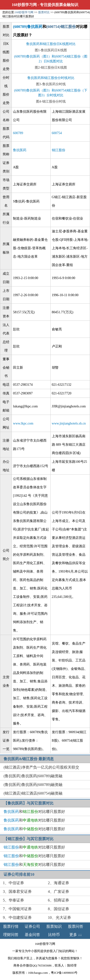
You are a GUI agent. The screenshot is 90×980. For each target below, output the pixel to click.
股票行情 (11, 926)
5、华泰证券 (13, 900)
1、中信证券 (13, 883)
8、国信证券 (59, 909)
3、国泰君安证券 (17, 892)
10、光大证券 (60, 918)
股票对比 (44, 12)
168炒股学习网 (24, 5)
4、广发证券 (59, 892)
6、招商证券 (59, 900)
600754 (57, 133)
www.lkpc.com (23, 423)
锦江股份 (59, 150)
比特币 (54, 935)
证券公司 (32, 926)
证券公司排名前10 (19, 874)
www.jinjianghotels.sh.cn (69, 423)
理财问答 (11, 935)
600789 (18, 133)
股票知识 (54, 926)
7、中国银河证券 (17, 909)
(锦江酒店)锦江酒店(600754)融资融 (33, 793)
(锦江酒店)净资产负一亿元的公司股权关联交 (41, 767)
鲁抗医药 (20, 150)
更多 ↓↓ (76, 935)
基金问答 (32, 935)
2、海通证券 (59, 883)
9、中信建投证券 (17, 918)
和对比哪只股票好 (34, 812)
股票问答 (76, 926)
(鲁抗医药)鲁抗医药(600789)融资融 (33, 776)
